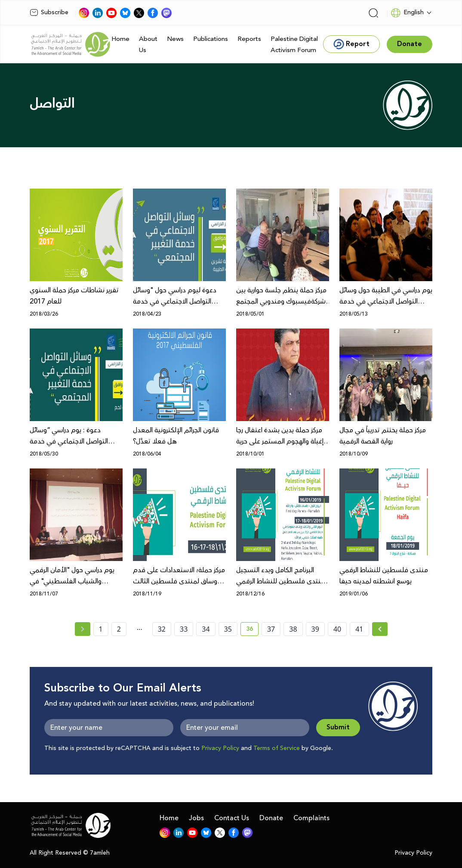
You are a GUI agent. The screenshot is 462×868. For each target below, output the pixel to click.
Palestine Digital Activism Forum (294, 45)
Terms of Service (277, 748)
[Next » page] (380, 629)
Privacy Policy (220, 748)
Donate (271, 818)
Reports (249, 39)
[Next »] (380, 629)
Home (120, 39)
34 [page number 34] (206, 629)
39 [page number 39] (315, 629)
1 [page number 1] (101, 629)
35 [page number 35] (228, 629)
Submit (338, 727)
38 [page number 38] (293, 629)
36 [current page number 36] (252, 630)
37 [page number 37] (271, 629)
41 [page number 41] (359, 629)
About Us (148, 45)
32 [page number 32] (162, 629)
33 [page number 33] (184, 629)
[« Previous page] (83, 629)
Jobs (196, 818)
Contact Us (232, 818)
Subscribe (49, 12)
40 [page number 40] (337, 629)
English (407, 13)
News (175, 39)
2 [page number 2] (119, 629)
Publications (211, 39)
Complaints (311, 818)
